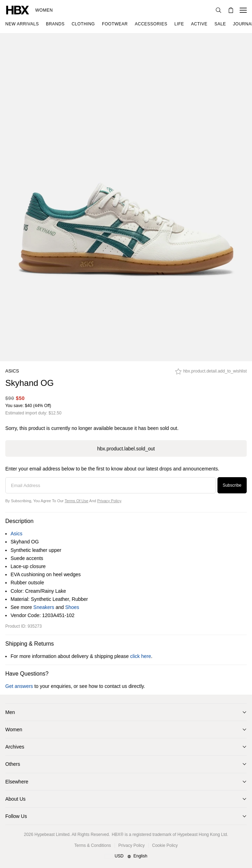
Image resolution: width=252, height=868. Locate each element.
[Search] (219, 10)
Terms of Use (76, 501)
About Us (16, 799)
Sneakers (44, 607)
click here (140, 656)
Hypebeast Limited (52, 835)
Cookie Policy (165, 845)
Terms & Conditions (93, 845)
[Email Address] (110, 485)
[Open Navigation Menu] (243, 10)
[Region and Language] (126, 856)
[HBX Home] (18, 10)
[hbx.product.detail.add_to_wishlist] (211, 373)
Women (44, 10)
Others (13, 764)
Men (10, 712)
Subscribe (232, 485)
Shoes (72, 607)
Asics (12, 371)
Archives (15, 747)
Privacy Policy (109, 501)
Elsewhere (17, 782)
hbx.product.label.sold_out (126, 449)
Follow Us (16, 816)
